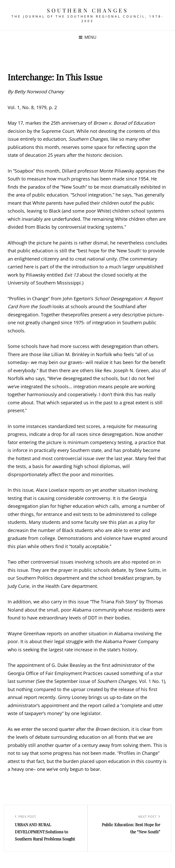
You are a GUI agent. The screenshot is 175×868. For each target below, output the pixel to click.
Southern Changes (87, 10)
